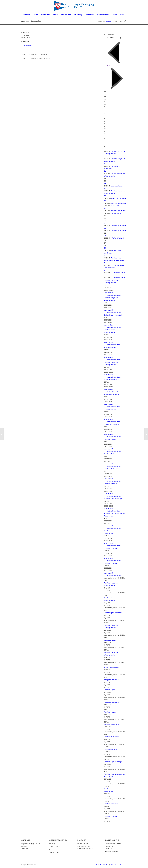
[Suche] (125, 20)
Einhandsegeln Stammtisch (113, 315)
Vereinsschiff (108, 293)
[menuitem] (26, 15)
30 (105, 256)
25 (105, 236)
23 (105, 228)
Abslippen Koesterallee (119, 204)
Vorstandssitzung (117, 186)
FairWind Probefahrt (119, 273)
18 (105, 209)
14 (105, 184)
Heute (109, 66)
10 (105, 164)
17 (105, 201)
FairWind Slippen (117, 206)
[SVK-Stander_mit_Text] (74, 6)
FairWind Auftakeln (118, 238)
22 (105, 223)
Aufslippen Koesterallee (31, 21)
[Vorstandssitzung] (2, 434)
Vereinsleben (28, 46)
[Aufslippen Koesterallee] (146, 434)
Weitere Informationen (114, 295)
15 (105, 189)
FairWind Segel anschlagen (113, 499)
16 (105, 196)
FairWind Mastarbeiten (119, 226)
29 (105, 248)
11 (105, 171)
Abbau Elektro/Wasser (118, 199)
